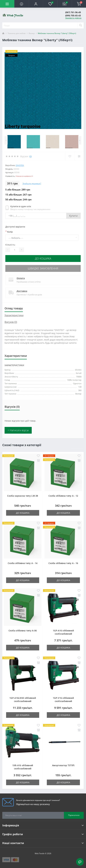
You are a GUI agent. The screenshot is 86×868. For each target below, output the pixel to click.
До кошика (43, 258)
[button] (36, 4)
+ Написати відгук (18, 430)
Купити (73, 216)
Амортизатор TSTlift (63, 765)
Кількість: (10, 245)
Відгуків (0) (11, 322)
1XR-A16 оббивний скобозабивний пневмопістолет (23, 769)
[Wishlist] (70, 156)
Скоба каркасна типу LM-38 (23, 496)
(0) (30, 156)
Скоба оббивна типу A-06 (23, 631)
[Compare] (79, 156)
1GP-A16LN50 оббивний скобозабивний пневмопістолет (23, 701)
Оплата (21, 278)
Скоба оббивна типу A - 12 (63, 496)
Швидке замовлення (43, 268)
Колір (9, 232)
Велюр (32, 33)
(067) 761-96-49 (73, 12)
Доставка (22, 291)
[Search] (81, 25)
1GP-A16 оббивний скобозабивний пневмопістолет (63, 634)
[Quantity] (14, 250)
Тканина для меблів (17, 33)
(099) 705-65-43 (73, 15)
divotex (20, 165)
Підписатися (74, 815)
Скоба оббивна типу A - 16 (63, 563)
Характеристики (14, 315)
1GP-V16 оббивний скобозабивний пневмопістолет (63, 701)
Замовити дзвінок (73, 18)
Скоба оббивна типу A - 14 (23, 563)
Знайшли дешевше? (32, 183)
